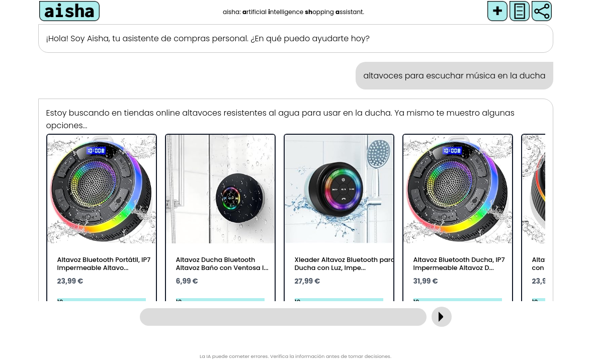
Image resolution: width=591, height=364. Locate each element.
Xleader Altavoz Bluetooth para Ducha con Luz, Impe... (345, 264)
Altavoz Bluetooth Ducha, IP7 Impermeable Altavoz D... (459, 264)
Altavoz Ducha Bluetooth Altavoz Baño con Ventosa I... (222, 264)
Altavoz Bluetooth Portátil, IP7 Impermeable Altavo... (104, 264)
